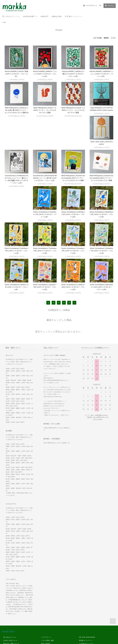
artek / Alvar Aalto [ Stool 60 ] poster (17, 145)
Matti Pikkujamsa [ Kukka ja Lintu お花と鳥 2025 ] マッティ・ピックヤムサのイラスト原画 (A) (17, 110)
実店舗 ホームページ (86, 611)
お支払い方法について (10, 611)
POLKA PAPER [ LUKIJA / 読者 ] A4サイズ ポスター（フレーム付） (17, 74)
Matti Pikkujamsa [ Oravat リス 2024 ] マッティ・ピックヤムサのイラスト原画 (73, 110)
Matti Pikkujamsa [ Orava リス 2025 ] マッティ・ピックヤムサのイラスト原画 (45, 110)
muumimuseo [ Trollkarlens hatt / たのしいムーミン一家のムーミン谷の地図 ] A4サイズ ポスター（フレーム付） (45, 148)
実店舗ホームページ (74, 16)
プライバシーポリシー (10, 621)
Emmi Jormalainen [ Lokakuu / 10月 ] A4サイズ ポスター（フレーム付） (73, 258)
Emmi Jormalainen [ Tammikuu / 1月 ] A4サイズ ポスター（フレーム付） (45, 185)
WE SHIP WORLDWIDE (87, 608)
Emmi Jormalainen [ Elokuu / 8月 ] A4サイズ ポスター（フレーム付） (17, 258)
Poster (4, 22)
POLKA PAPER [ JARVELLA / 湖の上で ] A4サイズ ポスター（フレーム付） (73, 74)
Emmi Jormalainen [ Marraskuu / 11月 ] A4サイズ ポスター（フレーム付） (101, 258)
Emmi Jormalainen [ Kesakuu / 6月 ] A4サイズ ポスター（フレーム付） (73, 222)
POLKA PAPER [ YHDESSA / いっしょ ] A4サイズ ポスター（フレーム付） (101, 74)
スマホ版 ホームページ (86, 615)
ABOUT (45, 16)
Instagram (83, 624)
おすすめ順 (97, 38)
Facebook (82, 621)
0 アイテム (109, 6)
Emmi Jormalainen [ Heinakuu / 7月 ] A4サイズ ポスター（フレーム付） (101, 222)
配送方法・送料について (11, 615)
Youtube (82, 631)
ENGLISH (57, 16)
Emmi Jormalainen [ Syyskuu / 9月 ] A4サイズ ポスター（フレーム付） (45, 258)
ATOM (48, 615)
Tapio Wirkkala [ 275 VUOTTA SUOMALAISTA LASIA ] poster (102, 109)
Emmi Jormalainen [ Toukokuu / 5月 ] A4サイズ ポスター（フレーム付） (45, 222)
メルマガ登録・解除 (48, 611)
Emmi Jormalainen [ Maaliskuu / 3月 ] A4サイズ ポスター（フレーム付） (101, 185)
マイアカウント (91, 6)
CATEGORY (30, 16)
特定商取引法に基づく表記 (12, 618)
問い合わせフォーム (11, 16)
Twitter (81, 628)
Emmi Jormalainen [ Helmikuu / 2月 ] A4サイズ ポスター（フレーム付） (73, 185)
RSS (43, 615)
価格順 (106, 38)
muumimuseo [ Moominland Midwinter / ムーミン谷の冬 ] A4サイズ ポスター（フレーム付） (73, 147)
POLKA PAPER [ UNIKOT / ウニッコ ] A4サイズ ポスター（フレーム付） (45, 74)
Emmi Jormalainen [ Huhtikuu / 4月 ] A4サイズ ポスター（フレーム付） (17, 222)
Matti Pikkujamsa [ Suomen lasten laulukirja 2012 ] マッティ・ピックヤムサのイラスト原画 (101, 147)
